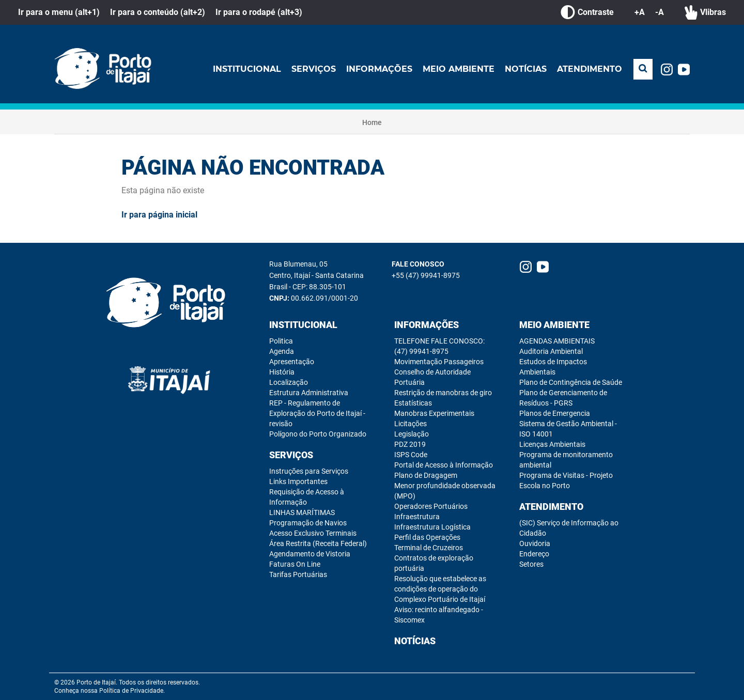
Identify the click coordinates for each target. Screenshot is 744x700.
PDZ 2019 (410, 444)
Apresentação (292, 362)
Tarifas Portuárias (298, 574)
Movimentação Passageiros (439, 362)
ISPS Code (411, 455)
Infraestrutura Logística (432, 527)
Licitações (410, 424)
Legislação (412, 434)
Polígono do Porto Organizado (318, 434)
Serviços (314, 69)
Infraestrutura (417, 517)
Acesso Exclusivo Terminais (313, 533)
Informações (379, 69)
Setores (531, 564)
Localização (289, 382)
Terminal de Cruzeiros (429, 548)
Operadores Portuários (431, 506)
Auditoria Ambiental (551, 351)
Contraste (587, 12)
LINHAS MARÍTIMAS (302, 512)
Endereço (534, 554)
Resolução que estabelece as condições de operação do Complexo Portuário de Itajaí (440, 589)
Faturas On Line (295, 564)
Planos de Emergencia (555, 413)
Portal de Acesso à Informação (444, 465)
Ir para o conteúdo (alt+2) (158, 12)
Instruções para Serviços (309, 471)
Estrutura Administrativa (309, 393)
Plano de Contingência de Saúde (571, 382)
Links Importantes (298, 481)
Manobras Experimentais (434, 413)
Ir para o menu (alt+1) (59, 12)
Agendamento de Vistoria (310, 554)
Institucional (247, 69)
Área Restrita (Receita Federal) (318, 543)
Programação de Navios (308, 523)
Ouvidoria (535, 543)
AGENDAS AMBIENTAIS (557, 341)
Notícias (526, 69)
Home (372, 122)
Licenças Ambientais (552, 444)
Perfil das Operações (427, 537)
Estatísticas (413, 403)
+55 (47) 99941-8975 (426, 275)
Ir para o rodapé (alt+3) (259, 12)
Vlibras (705, 12)
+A (640, 12)
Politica (281, 341)
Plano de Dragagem (426, 475)
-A (660, 12)
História (282, 372)
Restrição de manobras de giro (443, 393)
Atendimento (590, 69)
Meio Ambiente (459, 69)
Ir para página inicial (159, 215)
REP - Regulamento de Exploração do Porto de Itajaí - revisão (317, 413)
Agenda (282, 351)
